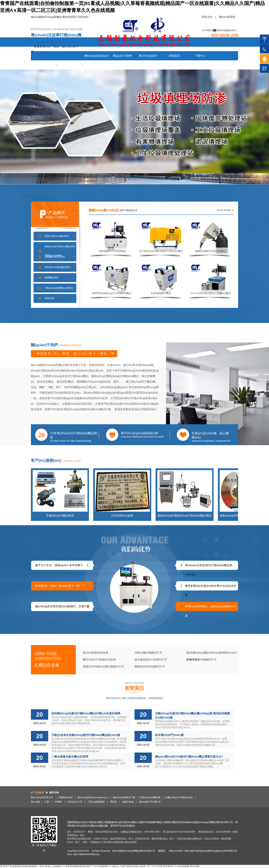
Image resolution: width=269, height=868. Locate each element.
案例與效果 (44, 65)
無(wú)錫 (35, 802)
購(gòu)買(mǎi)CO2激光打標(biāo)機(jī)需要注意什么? (189, 757)
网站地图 (195, 866)
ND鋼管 (58, 802)
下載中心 (200, 56)
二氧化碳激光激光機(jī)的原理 (70, 757)
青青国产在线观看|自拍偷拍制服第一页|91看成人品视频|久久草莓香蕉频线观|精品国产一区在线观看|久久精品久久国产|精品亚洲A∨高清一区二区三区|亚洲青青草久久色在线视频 (95, 866)
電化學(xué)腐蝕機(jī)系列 (58, 267)
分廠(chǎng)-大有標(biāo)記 (179, 797)
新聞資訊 (174, 56)
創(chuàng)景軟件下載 (124, 797)
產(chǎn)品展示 (148, 56)
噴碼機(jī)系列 (52, 278)
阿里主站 (207, 17)
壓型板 (114, 802)
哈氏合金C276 (75, 802)
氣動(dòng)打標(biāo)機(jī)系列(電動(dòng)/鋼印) (60, 251)
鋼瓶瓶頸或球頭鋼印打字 (150, 667)
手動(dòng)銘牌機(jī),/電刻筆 (59, 288)
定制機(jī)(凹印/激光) (55, 257)
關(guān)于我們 (122, 56)
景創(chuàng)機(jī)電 (150, 797)
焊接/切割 (50, 298)
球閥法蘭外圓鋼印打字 (148, 653)
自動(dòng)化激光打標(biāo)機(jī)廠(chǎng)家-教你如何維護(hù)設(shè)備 (193, 715)
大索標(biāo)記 (65, 797)
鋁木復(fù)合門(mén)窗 (169, 735)
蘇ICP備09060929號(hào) (87, 854)
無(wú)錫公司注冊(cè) (150, 802)
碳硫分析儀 (128, 802)
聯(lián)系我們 (227, 17)
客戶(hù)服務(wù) (70, 65)
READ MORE (224, 210)
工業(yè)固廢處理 (96, 802)
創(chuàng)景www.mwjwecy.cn (93, 797)
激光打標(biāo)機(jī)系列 (57, 236)
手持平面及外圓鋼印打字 (201, 660)
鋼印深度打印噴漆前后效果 (99, 660)
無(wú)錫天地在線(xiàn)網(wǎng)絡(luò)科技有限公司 (211, 851)
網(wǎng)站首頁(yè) (97, 56)
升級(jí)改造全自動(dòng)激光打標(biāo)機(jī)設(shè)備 (86, 735)
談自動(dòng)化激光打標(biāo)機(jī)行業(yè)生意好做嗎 (86, 713)
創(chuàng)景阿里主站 (42, 797)
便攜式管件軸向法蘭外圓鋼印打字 (103, 667)
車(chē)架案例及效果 (95, 653)
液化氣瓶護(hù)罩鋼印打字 (151, 660)
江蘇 (47, 802)
